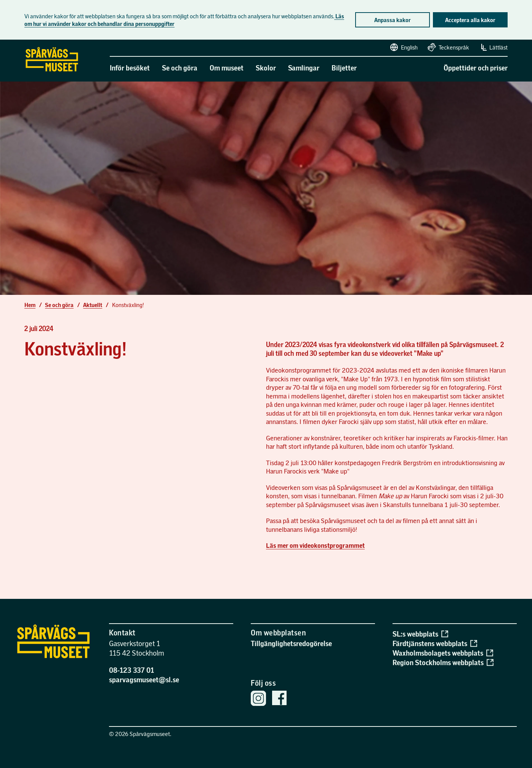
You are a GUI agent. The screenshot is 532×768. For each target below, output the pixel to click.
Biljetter (344, 68)
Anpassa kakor (393, 20)
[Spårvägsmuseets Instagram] (258, 699)
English (403, 47)
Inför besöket (130, 68)
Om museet (227, 68)
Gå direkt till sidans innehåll (3, 40)
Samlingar (304, 68)
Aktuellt (93, 305)
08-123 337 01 (132, 670)
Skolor (266, 68)
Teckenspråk (448, 47)
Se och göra (180, 68)
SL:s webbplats (420, 634)
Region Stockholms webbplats (443, 662)
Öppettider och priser (476, 68)
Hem (30, 305)
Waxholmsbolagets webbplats (443, 653)
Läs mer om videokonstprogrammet (315, 545)
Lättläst (493, 47)
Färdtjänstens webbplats (435, 643)
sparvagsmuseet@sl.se (144, 679)
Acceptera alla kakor (470, 20)
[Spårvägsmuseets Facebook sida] (279, 699)
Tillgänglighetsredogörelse (291, 643)
